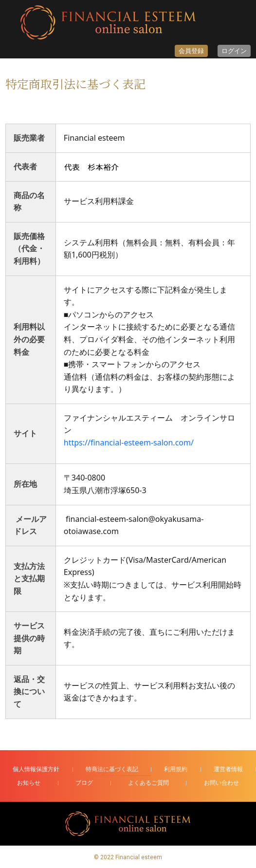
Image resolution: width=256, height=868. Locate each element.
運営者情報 (228, 769)
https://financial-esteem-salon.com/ (129, 443)
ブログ (84, 783)
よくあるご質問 (148, 783)
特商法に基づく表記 (112, 769)
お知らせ (29, 783)
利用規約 (176, 769)
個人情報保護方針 (36, 769)
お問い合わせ (221, 783)
